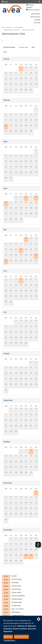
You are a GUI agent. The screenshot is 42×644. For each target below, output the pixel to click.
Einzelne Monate (9, 47)
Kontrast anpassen (30, 6)
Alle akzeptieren (21, 637)
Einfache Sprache (33, 10)
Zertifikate (37, 20)
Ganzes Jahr (23, 47)
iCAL (5, 52)
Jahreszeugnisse (35, 17)
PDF (33, 47)
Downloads (37, 23)
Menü (5, 2)
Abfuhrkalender (36, 14)
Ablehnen (8, 637)
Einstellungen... (10, 640)
